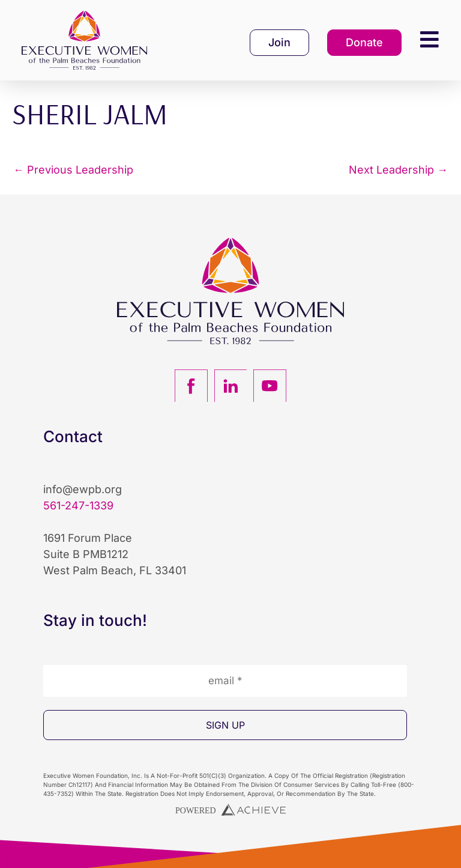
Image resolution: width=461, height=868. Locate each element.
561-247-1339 (78, 505)
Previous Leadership (73, 170)
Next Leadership (398, 170)
